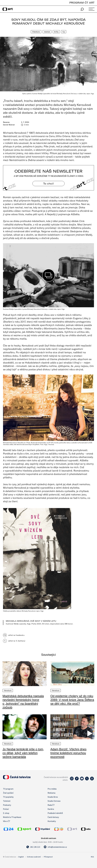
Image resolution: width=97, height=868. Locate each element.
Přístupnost (48, 857)
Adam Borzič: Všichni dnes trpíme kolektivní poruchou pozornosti (68, 753)
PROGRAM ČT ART (82, 3)
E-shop (6, 813)
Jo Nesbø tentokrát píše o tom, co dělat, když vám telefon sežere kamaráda (23, 753)
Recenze (47, 32)
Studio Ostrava (54, 801)
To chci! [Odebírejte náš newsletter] (48, 184)
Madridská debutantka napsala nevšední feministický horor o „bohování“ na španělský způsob (23, 702)
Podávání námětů (55, 813)
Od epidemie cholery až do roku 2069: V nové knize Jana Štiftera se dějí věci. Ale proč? (72, 700)
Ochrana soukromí (34, 857)
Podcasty (7, 805)
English (21, 857)
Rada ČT (51, 805)
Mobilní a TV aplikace (12, 817)
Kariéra (51, 809)
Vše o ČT (7, 821)
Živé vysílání (8, 793)
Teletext (7, 801)
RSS (92, 857)
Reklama (51, 793)
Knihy (56, 32)
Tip (64, 32)
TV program (8, 789)
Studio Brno (53, 797)
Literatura (36, 32)
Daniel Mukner (9, 125)
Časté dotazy (53, 817)
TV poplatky (8, 797)
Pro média (52, 789)
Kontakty (52, 821)
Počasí (6, 809)
